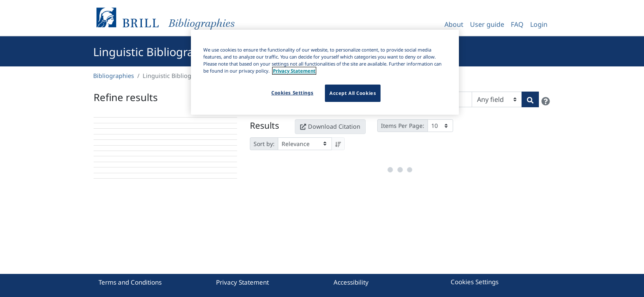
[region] (325, 72)
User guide (487, 24)
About (454, 24)
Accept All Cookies (353, 93)
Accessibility (351, 282)
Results (264, 123)
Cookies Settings (475, 282)
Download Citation (330, 124)
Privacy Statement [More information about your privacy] (294, 71)
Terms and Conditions (130, 282)
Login (539, 24)
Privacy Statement (242, 282)
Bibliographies (114, 76)
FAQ (517, 24)
